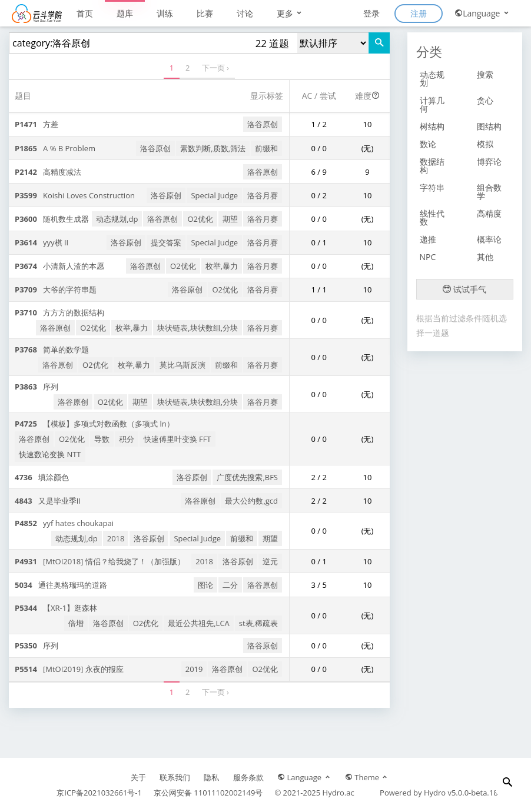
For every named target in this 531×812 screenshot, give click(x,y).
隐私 (211, 777)
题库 (125, 13)
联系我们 (175, 777)
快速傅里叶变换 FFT (177, 439)
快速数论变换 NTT (50, 454)
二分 (230, 585)
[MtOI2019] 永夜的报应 (69, 669)
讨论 (245, 13)
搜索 (485, 74)
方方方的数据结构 (59, 312)
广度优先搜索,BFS (247, 477)
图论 (205, 585)
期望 (230, 219)
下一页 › (215, 68)
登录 (371, 13)
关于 (138, 777)
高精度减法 (48, 172)
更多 (290, 13)
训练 (165, 13)
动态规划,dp (117, 219)
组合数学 (489, 192)
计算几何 (432, 104)
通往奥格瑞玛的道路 (61, 585)
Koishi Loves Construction (75, 195)
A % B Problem (55, 148)
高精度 (489, 213)
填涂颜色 (42, 477)
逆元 (270, 561)
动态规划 (432, 79)
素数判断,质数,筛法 (213, 148)
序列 (36, 387)
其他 (485, 257)
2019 (194, 669)
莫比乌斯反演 (182, 365)
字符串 (432, 187)
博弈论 (489, 162)
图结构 (489, 126)
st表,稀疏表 (258, 623)
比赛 (205, 13)
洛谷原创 (263, 124)
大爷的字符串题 (56, 289)
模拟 (485, 144)
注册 (419, 13)
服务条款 (248, 777)
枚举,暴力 (222, 266)
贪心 (485, 100)
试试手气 (464, 289)
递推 (428, 239)
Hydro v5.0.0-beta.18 (461, 793)
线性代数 (432, 217)
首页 (85, 13)
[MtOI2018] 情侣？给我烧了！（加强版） (100, 561)
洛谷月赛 (263, 195)
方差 (36, 124)
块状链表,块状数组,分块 (198, 328)
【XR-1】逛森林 (56, 608)
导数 (102, 439)
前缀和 (266, 148)
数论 (428, 144)
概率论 (489, 239)
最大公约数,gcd (251, 501)
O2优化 (200, 219)
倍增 (76, 623)
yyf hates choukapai (64, 523)
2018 (116, 538)
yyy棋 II (42, 242)
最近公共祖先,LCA (199, 623)
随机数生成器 (52, 219)
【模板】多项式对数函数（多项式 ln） (94, 424)
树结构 (432, 126)
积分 (127, 439)
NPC (428, 257)
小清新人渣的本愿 (59, 266)
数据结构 (432, 166)
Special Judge (214, 195)
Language (482, 13)
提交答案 (166, 242)
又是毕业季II (48, 501)
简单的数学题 (52, 350)
